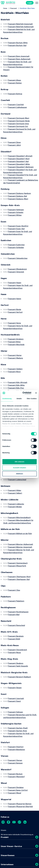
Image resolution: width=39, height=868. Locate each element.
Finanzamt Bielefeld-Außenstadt (21, 26)
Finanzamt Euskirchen (16, 237)
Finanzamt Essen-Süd (16, 221)
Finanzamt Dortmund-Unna (18, 120)
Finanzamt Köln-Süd (16, 383)
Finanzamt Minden (15, 491)
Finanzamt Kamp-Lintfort (18, 766)
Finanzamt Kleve (14, 360)
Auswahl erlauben (19, 468)
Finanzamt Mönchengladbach (19, 501)
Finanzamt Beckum (15, 751)
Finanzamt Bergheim (16, 617)
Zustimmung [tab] (7, 399)
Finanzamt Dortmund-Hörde (19, 118)
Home (5, 8)
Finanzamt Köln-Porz (16, 376)
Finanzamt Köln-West (16, 386)
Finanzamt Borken (15, 81)
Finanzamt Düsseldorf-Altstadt (20, 152)
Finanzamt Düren (14, 138)
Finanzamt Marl (14, 596)
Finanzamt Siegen (15, 667)
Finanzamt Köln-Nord (16, 378)
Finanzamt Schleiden (16, 239)
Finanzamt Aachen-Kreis (17, 709)
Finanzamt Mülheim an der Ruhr (20, 517)
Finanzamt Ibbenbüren (16, 727)
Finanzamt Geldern (15, 358)
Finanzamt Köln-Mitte (16, 373)
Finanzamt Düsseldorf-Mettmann (21, 162)
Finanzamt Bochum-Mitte (18, 42)
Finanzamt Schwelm (16, 206)
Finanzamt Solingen (15, 691)
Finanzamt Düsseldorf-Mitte (19, 159)
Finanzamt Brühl (14, 619)
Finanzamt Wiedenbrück (17, 261)
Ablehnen (19, 474)
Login (30, 3)
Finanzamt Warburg (15, 347)
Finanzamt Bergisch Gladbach (19, 656)
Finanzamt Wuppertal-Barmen (20, 779)
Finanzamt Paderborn (16, 582)
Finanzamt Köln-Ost (16, 381)
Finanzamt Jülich (14, 141)
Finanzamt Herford (15, 303)
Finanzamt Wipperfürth (17, 548)
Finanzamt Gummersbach (18, 545)
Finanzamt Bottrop (15, 91)
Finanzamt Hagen (14, 274)
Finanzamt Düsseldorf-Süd (18, 157)
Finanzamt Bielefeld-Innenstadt (20, 24)
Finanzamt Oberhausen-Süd (19, 561)
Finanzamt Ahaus (14, 78)
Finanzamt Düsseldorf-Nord (19, 154)
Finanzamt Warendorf (16, 753)
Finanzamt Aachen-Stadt (18, 706)
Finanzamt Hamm (14, 289)
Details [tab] (19, 399)
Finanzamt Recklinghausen (18, 593)
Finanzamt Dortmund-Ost (18, 123)
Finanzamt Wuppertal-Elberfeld (20, 782)
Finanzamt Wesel (14, 769)
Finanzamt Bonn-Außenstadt (19, 58)
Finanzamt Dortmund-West (18, 115)
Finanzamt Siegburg (15, 643)
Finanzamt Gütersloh (16, 263)
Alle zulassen (19, 462)
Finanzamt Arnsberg (16, 329)
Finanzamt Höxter (15, 344)
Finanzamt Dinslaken (16, 764)
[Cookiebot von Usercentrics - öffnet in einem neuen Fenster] (23, 393)
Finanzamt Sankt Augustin (18, 646)
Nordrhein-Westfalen (27, 8)
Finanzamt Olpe (14, 572)
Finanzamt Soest (14, 680)
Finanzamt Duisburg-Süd (17, 190)
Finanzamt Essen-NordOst (18, 219)
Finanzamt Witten (15, 208)
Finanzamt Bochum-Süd (17, 45)
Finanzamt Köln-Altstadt (18, 371)
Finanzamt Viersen (15, 737)
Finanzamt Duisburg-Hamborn (19, 187)
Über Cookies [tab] (32, 399)
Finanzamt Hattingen (16, 203)
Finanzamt (14, 8)
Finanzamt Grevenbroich (17, 630)
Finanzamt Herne (14, 313)
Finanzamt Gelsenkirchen (18, 250)
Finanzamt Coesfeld (16, 102)
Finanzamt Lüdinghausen (17, 105)
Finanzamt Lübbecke (16, 488)
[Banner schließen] (36, 393)
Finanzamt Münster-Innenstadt (20, 530)
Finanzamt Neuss (14, 632)
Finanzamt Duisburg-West (18, 192)
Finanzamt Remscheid (16, 606)
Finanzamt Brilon (14, 331)
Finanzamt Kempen (15, 740)
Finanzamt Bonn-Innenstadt (19, 55)
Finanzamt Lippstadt (16, 677)
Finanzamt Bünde (14, 300)
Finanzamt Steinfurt (16, 724)
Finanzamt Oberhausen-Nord (19, 559)
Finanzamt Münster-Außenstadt (20, 527)
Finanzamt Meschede (16, 334)
